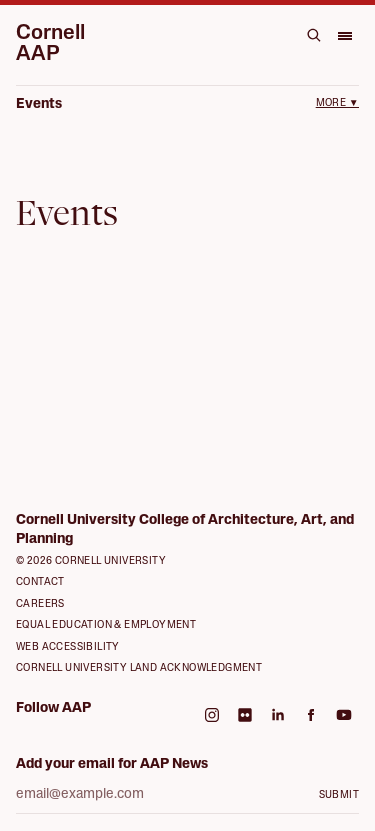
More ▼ (337, 103)
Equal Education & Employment (106, 625)
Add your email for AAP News (112, 764)
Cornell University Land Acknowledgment (139, 668)
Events (39, 104)
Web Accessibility (68, 647)
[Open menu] (344, 35)
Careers (40, 604)
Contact (40, 582)
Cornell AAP (50, 44)
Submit (339, 795)
